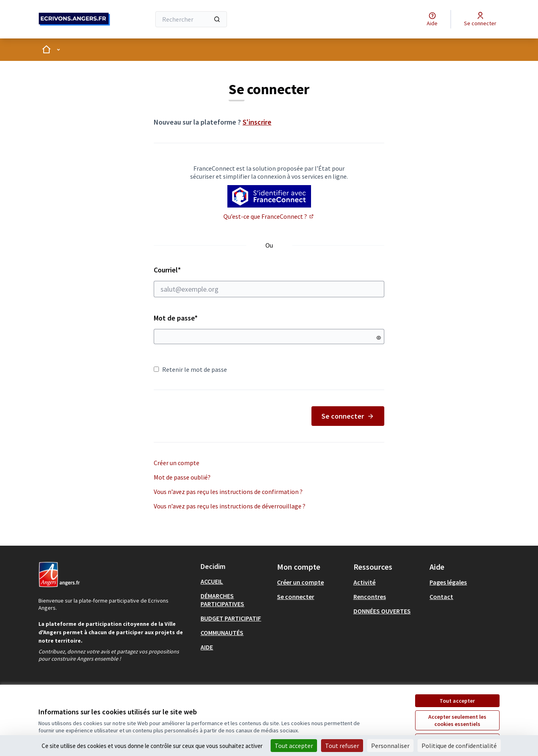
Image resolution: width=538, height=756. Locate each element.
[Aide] (432, 19)
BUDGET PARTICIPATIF (231, 618)
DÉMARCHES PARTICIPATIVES (222, 600)
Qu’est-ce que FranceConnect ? (269, 216)
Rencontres (370, 597)
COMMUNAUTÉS (222, 633)
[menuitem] (236, 581)
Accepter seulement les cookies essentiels (457, 720)
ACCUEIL (212, 581)
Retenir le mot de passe (190, 369)
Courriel (269, 281)
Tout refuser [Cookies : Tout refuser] (342, 746)
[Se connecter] (480, 19)
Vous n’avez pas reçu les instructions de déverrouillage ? (230, 506)
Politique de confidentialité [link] (459, 746)
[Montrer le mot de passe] (379, 338)
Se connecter (348, 416)
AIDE (207, 647)
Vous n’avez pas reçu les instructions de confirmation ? (228, 492)
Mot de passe (176, 318)
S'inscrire (257, 122)
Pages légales (448, 582)
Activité (364, 582)
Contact (441, 597)
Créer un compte (177, 463)
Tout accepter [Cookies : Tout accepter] (294, 746)
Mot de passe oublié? (182, 477)
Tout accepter (457, 701)
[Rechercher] (191, 19)
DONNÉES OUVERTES (382, 611)
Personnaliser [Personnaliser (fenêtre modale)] (390, 746)
